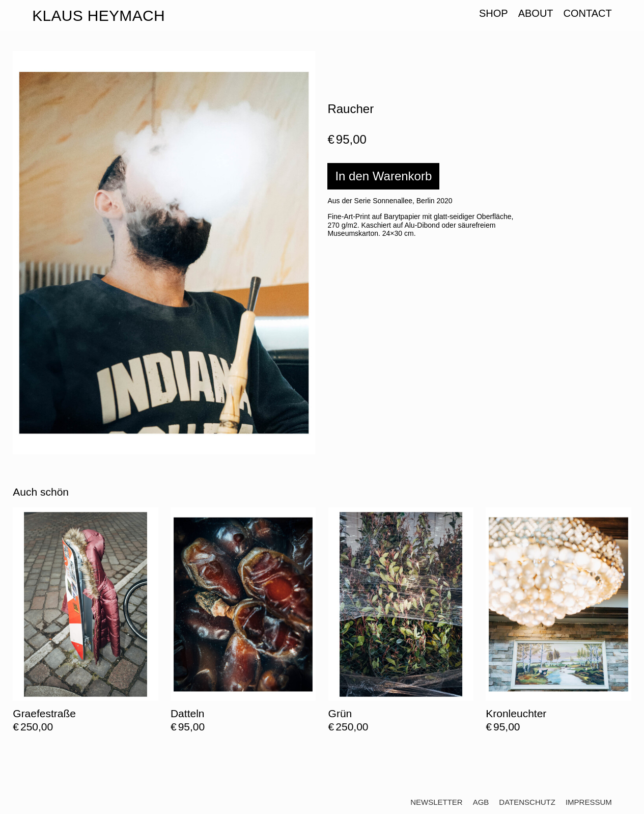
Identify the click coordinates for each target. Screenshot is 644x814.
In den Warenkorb (383, 176)
